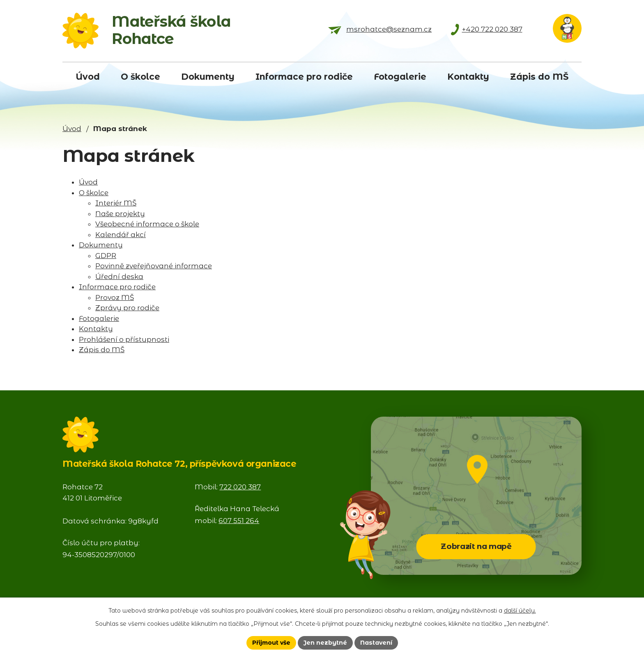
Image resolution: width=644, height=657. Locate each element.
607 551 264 (239, 521)
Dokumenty (101, 245)
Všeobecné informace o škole (147, 224)
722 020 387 (240, 487)
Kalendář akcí (121, 235)
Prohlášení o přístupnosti (124, 339)
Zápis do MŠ (102, 350)
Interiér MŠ (116, 203)
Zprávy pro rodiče (127, 308)
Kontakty (96, 329)
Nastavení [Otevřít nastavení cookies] (376, 643)
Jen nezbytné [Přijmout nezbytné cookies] (325, 643)
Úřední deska (119, 277)
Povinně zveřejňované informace (154, 266)
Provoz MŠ (115, 297)
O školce (94, 193)
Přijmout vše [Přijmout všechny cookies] (271, 643)
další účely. (520, 611)
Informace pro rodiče (117, 287)
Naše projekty (120, 214)
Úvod (72, 129)
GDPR (106, 256)
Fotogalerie (99, 318)
